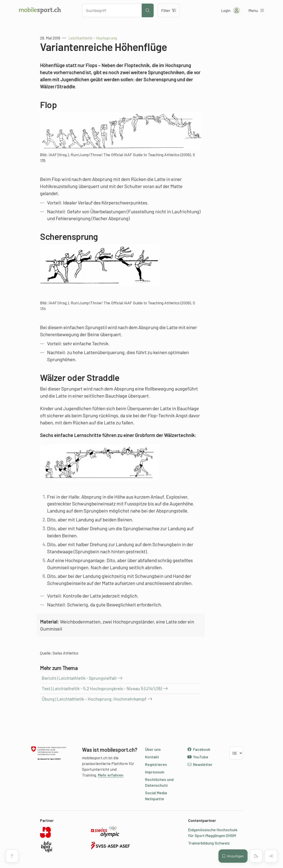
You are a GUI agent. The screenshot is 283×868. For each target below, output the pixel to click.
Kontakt (152, 757)
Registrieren (156, 764)
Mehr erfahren (111, 775)
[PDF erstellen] (256, 856)
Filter (169, 10)
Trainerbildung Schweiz (209, 843)
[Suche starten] (148, 10)
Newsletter (200, 764)
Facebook (199, 749)
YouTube (198, 757)
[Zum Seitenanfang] (12, 856)
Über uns (153, 749)
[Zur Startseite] (40, 10)
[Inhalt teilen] (271, 856)
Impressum (155, 772)
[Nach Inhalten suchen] (112, 10)
